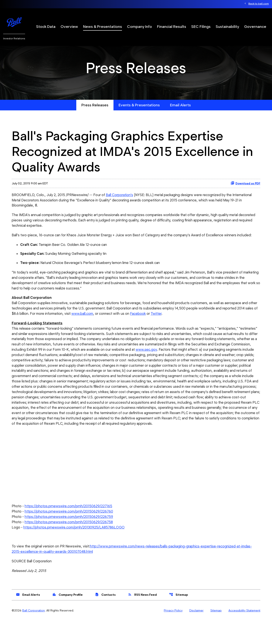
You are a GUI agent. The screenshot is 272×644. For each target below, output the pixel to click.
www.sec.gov (213, 363)
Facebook (165, 326)
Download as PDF (245, 193)
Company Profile (67, 618)
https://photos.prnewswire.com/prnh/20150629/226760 (71, 534)
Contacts (105, 618)
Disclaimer (196, 634)
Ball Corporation (34, 634)
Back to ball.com (259, 4)
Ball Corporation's (123, 205)
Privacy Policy (173, 634)
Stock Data (46, 27)
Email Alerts (180, 115)
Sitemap (178, 618)
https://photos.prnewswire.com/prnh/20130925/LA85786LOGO (76, 550)
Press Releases (95, 115)
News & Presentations (103, 27)
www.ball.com (108, 326)
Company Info (140, 27)
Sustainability (227, 27)
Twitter (184, 326)
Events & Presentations (139, 115)
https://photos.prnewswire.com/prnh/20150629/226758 (71, 544)
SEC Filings (201, 27)
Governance (255, 27)
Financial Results (172, 27)
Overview (69, 27)
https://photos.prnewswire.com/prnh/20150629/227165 (71, 528)
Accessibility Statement (244, 634)
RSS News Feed (142, 618)
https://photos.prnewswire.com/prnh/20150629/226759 (71, 539)
